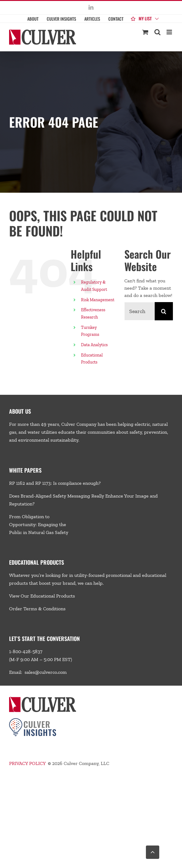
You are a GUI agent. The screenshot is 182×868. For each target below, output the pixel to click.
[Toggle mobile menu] (170, 32)
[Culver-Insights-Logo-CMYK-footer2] (33, 720)
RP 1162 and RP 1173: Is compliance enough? (55, 483)
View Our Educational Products (42, 596)
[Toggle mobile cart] (145, 32)
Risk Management (98, 300)
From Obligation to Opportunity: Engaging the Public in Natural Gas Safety (39, 524)
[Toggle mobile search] (157, 32)
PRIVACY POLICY (27, 763)
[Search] (164, 311)
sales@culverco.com (46, 672)
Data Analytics (95, 345)
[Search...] (140, 311)
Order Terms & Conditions (37, 609)
